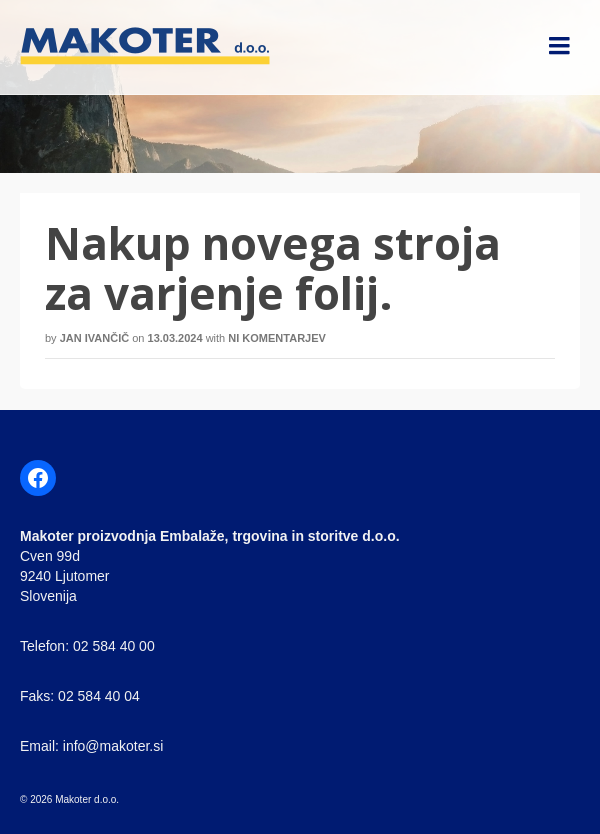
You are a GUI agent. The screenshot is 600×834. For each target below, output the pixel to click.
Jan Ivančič (94, 338)
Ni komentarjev (277, 338)
